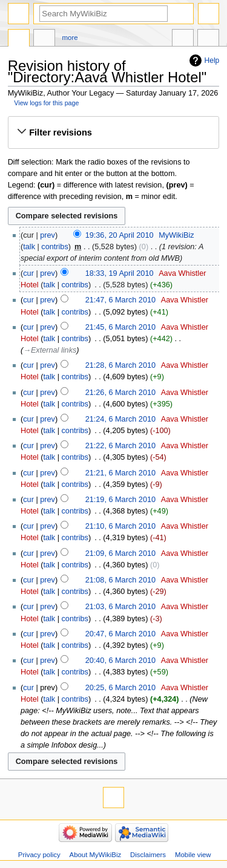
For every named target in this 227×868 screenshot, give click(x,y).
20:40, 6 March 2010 (120, 661)
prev (48, 235)
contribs (54, 247)
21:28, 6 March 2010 (120, 365)
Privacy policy (39, 855)
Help (212, 60)
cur (28, 273)
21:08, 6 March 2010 (120, 580)
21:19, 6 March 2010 (120, 500)
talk (29, 247)
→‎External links (50, 350)
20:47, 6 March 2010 (120, 634)
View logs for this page (46, 103)
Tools (208, 39)
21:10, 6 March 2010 (120, 526)
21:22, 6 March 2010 (120, 446)
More (70, 38)
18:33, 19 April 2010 (120, 273)
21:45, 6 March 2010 (120, 327)
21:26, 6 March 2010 (120, 393)
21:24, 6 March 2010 (120, 419)
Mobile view (193, 855)
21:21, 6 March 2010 (120, 473)
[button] (113, 132)
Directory (19, 39)
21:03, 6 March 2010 (120, 607)
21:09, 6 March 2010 (120, 553)
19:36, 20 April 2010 (120, 235)
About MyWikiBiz (96, 855)
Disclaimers (148, 855)
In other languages (183, 39)
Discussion (44, 39)
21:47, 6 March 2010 (120, 300)
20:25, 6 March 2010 (120, 688)
